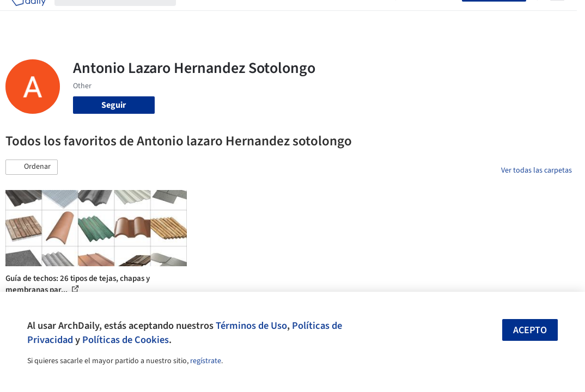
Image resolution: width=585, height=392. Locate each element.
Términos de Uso (251, 326)
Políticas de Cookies (126, 340)
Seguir (114, 105)
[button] (32, 167)
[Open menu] (557, 15)
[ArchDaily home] (28, 15)
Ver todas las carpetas (537, 170)
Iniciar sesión (431, 15)
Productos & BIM (287, 15)
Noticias (340, 15)
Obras (196, 15)
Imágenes (231, 15)
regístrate (206, 361)
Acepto (530, 330)
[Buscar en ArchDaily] (124, 15)
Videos (374, 15)
